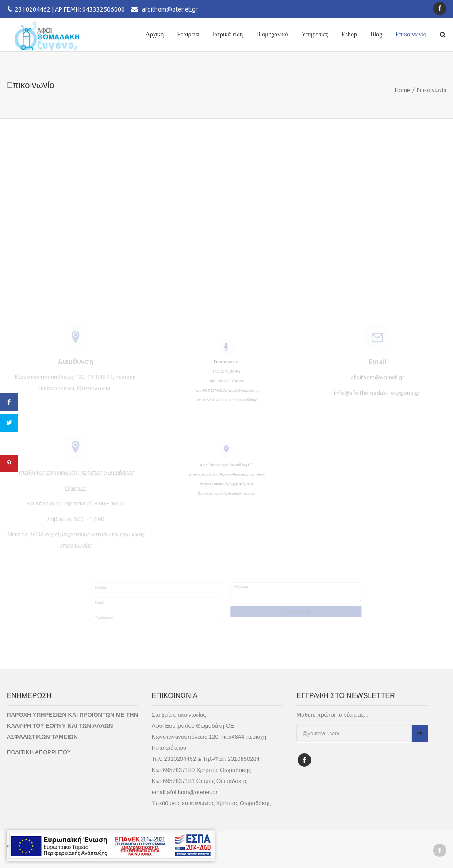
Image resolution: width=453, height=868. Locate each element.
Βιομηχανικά (272, 34)
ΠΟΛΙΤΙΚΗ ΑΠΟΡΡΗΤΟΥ (39, 752)
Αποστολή (336, 617)
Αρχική (155, 34)
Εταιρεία (188, 34)
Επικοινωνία (411, 34)
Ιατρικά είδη (228, 34)
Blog (376, 34)
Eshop (349, 34)
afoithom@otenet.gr (170, 9)
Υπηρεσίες (315, 34)
